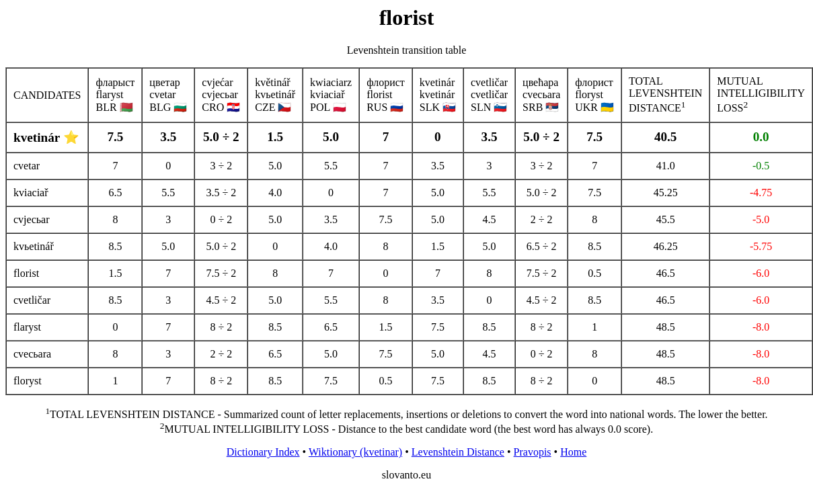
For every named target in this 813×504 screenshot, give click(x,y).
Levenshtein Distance (458, 452)
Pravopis (533, 452)
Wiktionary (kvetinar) (355, 452)
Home (573, 452)
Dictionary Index (263, 452)
